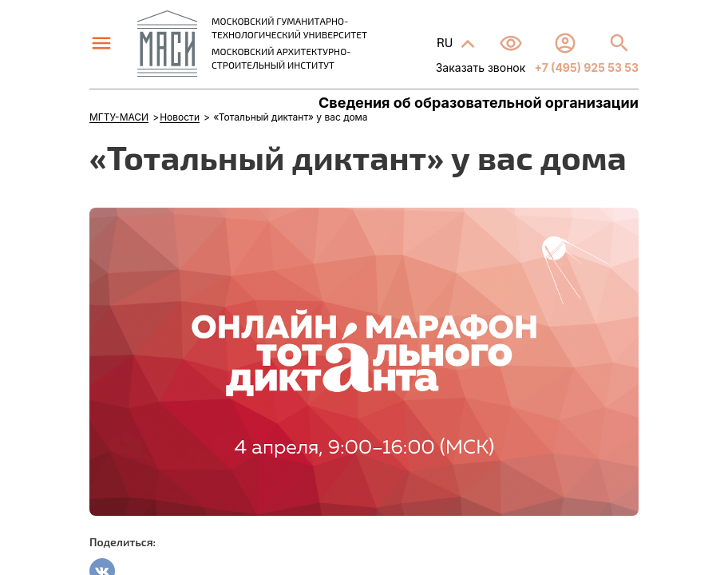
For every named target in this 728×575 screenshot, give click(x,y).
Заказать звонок (481, 67)
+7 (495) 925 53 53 (585, 67)
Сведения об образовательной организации (479, 103)
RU (446, 42)
